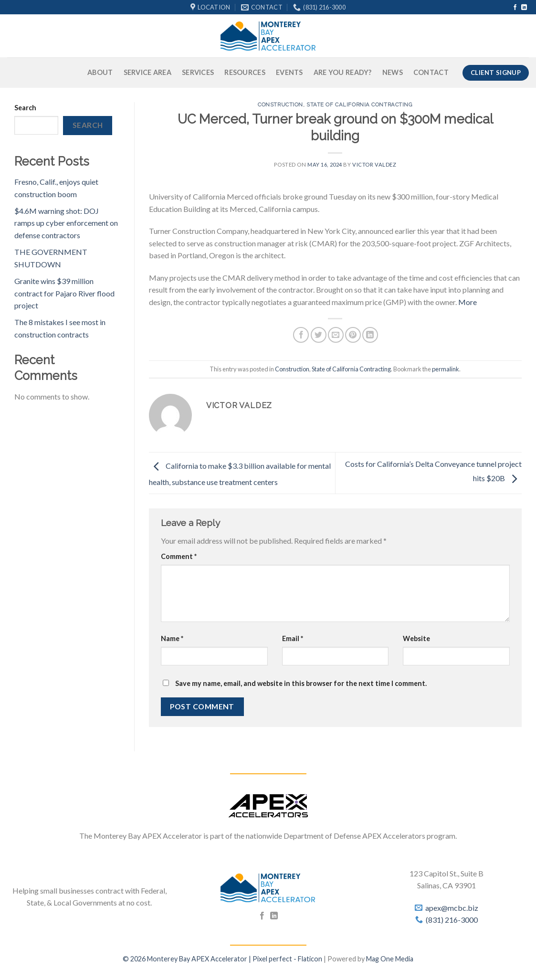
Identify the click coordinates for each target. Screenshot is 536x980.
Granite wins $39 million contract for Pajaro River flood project (64, 293)
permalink (446, 369)
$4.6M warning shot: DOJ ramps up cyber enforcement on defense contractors (66, 223)
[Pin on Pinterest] (353, 335)
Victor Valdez (374, 164)
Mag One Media (390, 959)
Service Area (147, 72)
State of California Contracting (359, 105)
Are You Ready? (343, 72)
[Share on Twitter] (319, 335)
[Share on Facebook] (301, 335)
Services (198, 72)
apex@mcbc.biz (452, 908)
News (393, 72)
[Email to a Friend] (336, 335)
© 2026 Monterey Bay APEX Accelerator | (188, 959)
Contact (431, 72)
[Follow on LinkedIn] (524, 8)
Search (25, 108)
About (100, 72)
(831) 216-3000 (452, 920)
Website (416, 638)
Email (293, 638)
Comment (179, 556)
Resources (245, 72)
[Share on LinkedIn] (370, 335)
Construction (280, 105)
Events (289, 72)
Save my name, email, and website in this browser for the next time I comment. (301, 683)
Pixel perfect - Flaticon (287, 959)
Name (172, 638)
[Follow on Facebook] (515, 8)
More (468, 302)
